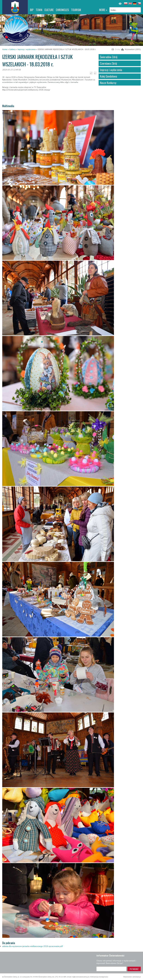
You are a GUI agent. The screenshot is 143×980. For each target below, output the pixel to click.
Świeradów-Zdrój (109, 57)
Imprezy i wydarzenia (26, 49)
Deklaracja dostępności (99, 977)
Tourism (76, 10)
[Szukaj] (125, 10)
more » (103, 10)
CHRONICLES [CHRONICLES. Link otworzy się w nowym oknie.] (62, 10)
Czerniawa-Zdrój (108, 63)
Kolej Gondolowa (109, 76)
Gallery (12, 49)
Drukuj (118, 49)
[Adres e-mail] (111, 969)
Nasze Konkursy (108, 83)
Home (5, 49)
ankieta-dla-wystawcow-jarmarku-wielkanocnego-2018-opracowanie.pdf (32, 946)
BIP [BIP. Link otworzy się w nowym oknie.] (32, 10)
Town (39, 10)
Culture (49, 10)
